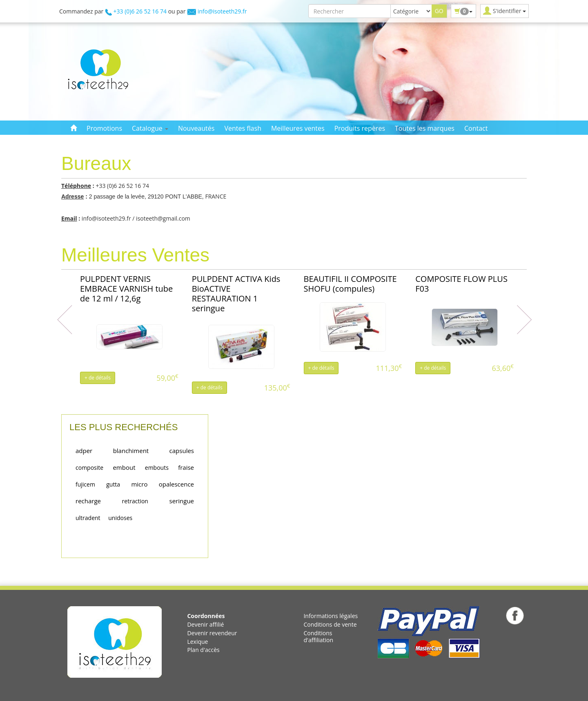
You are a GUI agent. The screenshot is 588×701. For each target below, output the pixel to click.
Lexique (197, 642)
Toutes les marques (425, 128)
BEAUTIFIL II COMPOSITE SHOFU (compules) (350, 284)
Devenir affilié (205, 624)
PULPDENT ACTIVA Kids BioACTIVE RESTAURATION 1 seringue (236, 294)
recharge (88, 501)
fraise (186, 467)
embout (124, 467)
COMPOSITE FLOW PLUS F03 (461, 284)
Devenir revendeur (212, 633)
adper (84, 451)
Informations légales (331, 616)
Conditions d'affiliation (318, 636)
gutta (113, 484)
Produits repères (360, 128)
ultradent (88, 518)
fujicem (85, 484)
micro (139, 484)
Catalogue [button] (150, 128)
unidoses (120, 518)
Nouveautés (196, 128)
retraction (135, 501)
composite (89, 468)
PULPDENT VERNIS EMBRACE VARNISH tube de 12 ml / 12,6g (126, 289)
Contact (476, 128)
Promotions (104, 128)
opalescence (176, 484)
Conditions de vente (330, 624)
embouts (157, 468)
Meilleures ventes (298, 128)
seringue (182, 501)
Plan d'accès (203, 650)
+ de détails (98, 378)
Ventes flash (243, 128)
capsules (182, 451)
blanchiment (131, 451)
